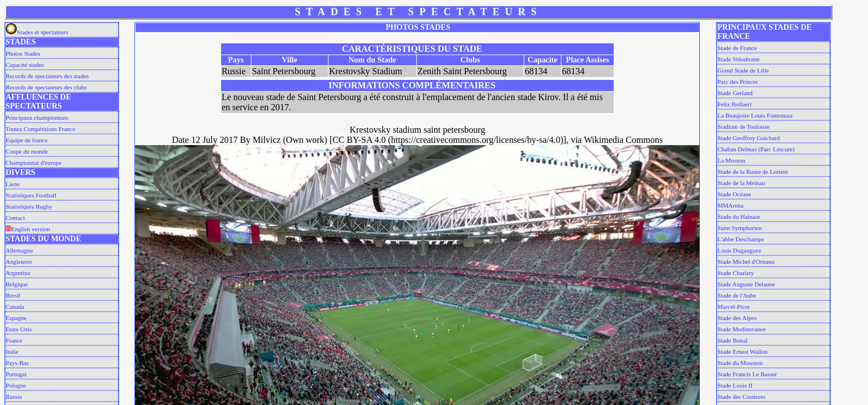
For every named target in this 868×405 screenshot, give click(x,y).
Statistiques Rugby (29, 206)
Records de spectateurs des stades (47, 76)
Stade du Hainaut (739, 217)
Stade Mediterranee (741, 329)
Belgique (17, 284)
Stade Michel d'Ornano (746, 262)
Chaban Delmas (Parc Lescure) (756, 149)
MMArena (730, 205)
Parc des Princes (737, 82)
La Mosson (731, 160)
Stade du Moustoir (740, 363)
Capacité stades (25, 65)
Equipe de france (27, 140)
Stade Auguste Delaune (746, 284)
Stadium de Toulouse (743, 127)
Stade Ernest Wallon (742, 352)
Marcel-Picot (733, 307)
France (14, 340)
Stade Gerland (735, 93)
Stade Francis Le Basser (747, 374)
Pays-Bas (17, 363)
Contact (15, 218)
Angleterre (19, 262)
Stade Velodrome (738, 59)
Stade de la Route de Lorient (753, 172)
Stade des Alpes (737, 318)
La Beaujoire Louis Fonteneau (755, 115)
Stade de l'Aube (737, 295)
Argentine (18, 273)
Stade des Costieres (741, 397)
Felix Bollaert (734, 104)
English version (28, 229)
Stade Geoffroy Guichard (748, 138)
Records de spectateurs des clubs (46, 87)
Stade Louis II (735, 385)
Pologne (16, 385)
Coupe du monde (27, 151)
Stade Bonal (732, 340)
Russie (14, 397)
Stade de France (737, 48)
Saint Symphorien (739, 228)
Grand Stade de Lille (743, 70)
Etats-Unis (19, 329)
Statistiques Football (31, 195)
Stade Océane (734, 194)
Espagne (16, 318)
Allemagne (19, 250)
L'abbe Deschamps (741, 239)
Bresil (13, 295)
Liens (12, 184)
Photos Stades (23, 53)
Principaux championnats (37, 118)
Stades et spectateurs (37, 32)
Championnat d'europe (33, 163)
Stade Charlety (736, 273)
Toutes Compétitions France (41, 129)
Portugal (16, 374)
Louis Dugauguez (739, 250)
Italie (12, 352)
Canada (15, 307)
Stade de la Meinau (741, 183)
